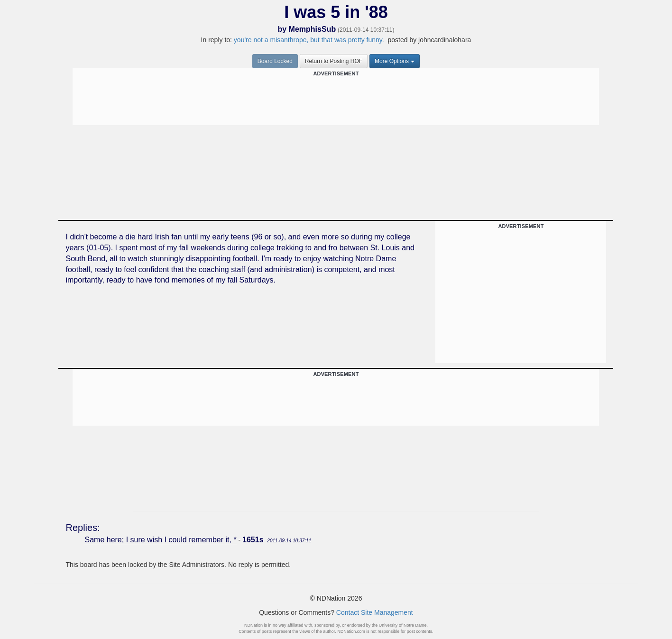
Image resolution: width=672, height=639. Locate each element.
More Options (395, 61)
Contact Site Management (375, 612)
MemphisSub (313, 29)
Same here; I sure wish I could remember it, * (160, 540)
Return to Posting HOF (334, 61)
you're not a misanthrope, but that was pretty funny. (310, 40)
